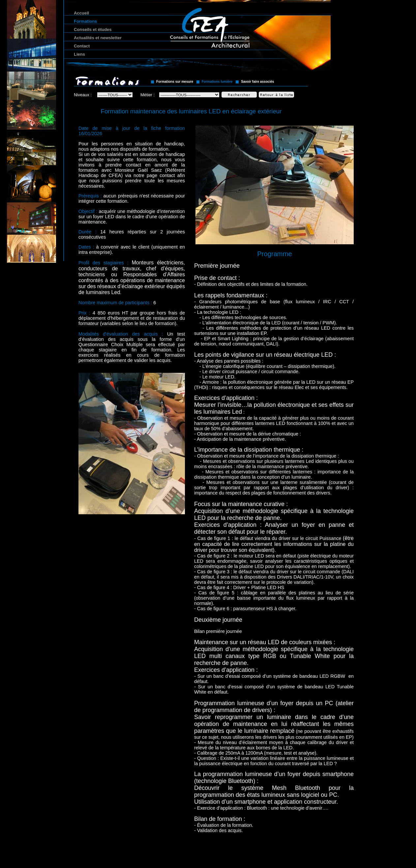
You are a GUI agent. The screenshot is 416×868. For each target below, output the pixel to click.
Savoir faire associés (257, 82)
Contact (82, 46)
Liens (79, 54)
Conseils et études (93, 30)
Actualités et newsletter (98, 38)
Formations (86, 21)
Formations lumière (217, 82)
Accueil (81, 13)
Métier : (148, 95)
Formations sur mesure (175, 82)
